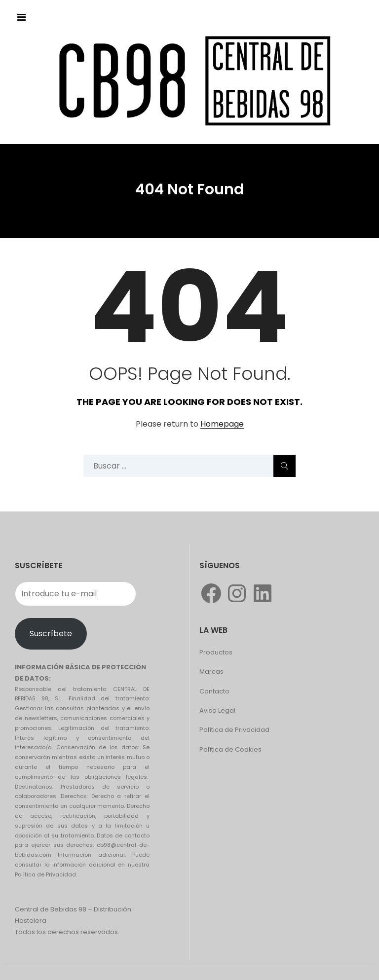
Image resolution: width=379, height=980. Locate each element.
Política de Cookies (230, 749)
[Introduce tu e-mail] (76, 594)
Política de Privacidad (234, 730)
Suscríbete (51, 634)
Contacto (214, 691)
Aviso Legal (217, 710)
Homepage (222, 424)
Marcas (211, 671)
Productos (216, 652)
